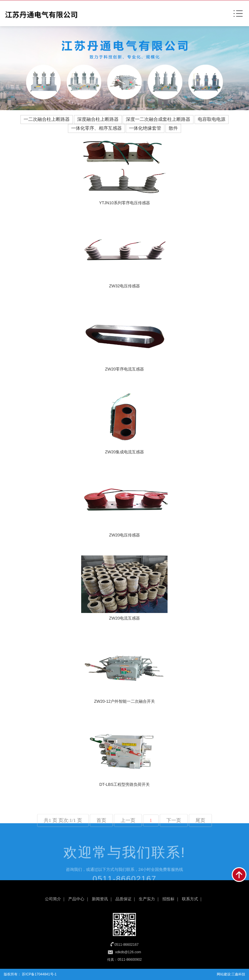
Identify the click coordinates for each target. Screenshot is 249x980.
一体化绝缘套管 (145, 128)
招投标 (168, 899)
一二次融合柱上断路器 (47, 119)
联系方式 (190, 899)
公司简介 (53, 899)
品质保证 (123, 899)
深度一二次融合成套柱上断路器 (158, 119)
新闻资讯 (100, 899)
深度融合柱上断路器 (98, 119)
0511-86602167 (126, 945)
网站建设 (224, 974)
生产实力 (147, 899)
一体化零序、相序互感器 (96, 128)
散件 (173, 128)
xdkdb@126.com (128, 952)
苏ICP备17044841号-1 (39, 974)
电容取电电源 (212, 119)
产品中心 (76, 899)
